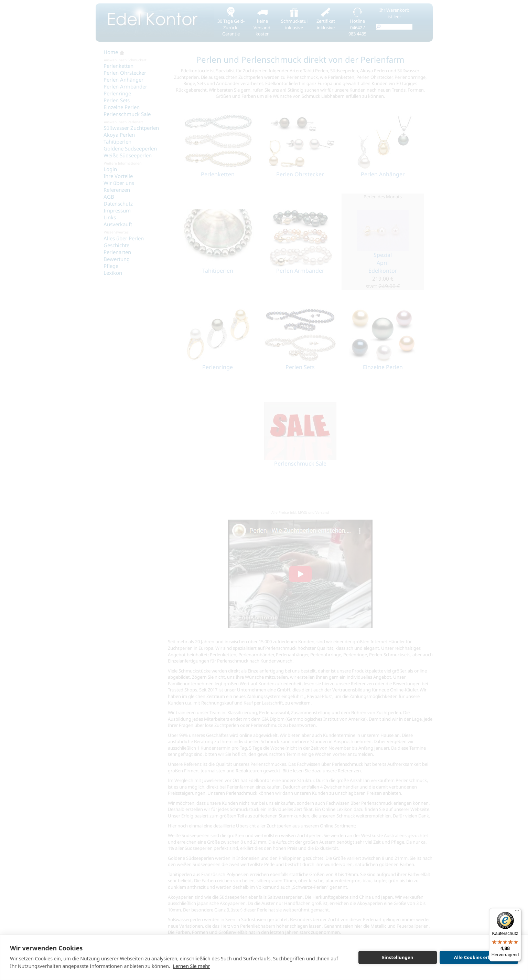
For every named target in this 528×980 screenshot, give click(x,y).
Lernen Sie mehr (192, 966)
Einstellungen (397, 957)
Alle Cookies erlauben (479, 957)
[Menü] (517, 912)
